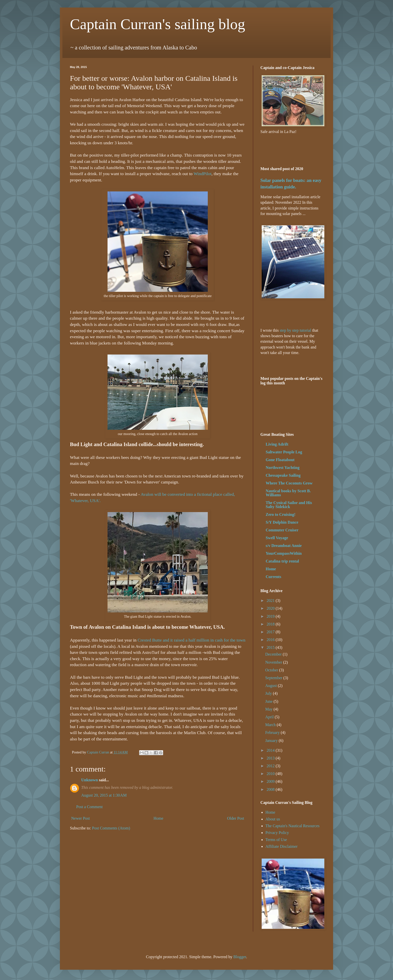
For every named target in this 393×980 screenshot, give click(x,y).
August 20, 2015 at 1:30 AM (104, 795)
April (270, 717)
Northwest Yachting (283, 468)
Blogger (240, 957)
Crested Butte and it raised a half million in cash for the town (191, 640)
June (269, 701)
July (269, 693)
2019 (271, 616)
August (271, 686)
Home (159, 818)
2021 (271, 601)
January (272, 741)
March (271, 725)
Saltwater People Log (284, 452)
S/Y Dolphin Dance (282, 522)
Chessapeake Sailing (283, 475)
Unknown (90, 780)
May (269, 709)
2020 (271, 608)
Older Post (236, 818)
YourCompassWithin (284, 553)
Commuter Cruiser (282, 530)
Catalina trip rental (282, 561)
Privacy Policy (277, 833)
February (273, 732)
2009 (271, 781)
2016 (271, 640)
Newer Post (80, 818)
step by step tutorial (296, 330)
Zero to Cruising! (281, 514)
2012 (271, 766)
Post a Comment (89, 807)
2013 (271, 758)
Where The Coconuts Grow (289, 483)
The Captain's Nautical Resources (292, 826)
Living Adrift (277, 444)
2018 (271, 624)
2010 (271, 774)
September (274, 678)
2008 (271, 789)
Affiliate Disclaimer (281, 846)
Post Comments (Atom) (111, 828)
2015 (271, 647)
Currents (273, 577)
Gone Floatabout (280, 460)
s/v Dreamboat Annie (284, 546)
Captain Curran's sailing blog (158, 24)
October (272, 670)
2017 (271, 632)
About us (273, 819)
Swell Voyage (277, 538)
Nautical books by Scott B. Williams (288, 493)
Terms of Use (276, 840)
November (274, 662)
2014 (271, 750)
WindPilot (203, 174)
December (274, 654)
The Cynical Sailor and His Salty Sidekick (289, 505)
